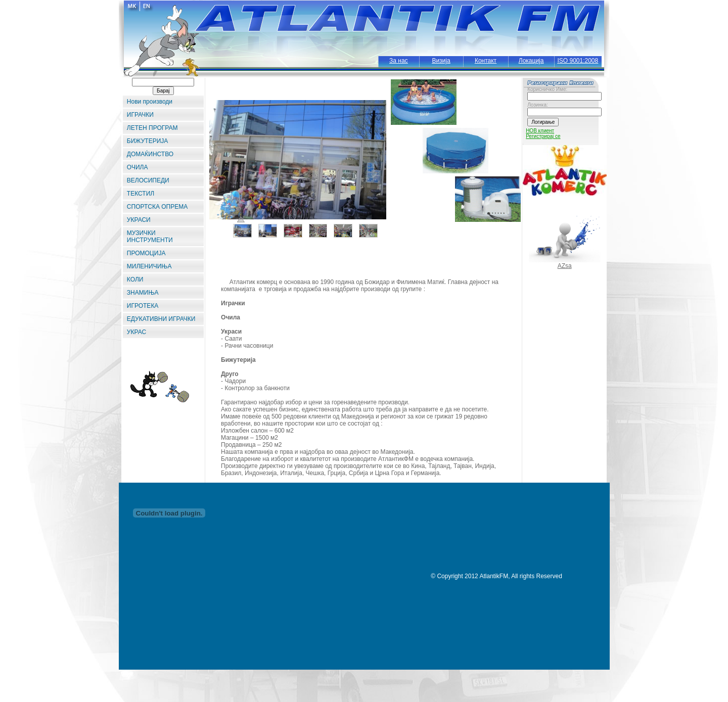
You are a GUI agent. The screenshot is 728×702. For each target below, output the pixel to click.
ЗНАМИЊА (143, 293)
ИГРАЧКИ (140, 115)
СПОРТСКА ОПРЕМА (157, 207)
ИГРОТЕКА (143, 306)
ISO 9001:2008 (578, 61)
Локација (531, 61)
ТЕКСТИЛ (141, 194)
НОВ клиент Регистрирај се (543, 133)
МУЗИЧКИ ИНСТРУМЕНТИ (150, 237)
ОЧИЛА (138, 167)
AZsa (565, 266)
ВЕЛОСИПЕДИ (148, 180)
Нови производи (150, 102)
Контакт (486, 61)
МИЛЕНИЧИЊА (149, 266)
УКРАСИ (139, 220)
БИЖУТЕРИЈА (147, 141)
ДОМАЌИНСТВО (150, 154)
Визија (441, 61)
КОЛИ (135, 279)
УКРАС (136, 332)
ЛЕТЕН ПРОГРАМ (152, 128)
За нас (399, 61)
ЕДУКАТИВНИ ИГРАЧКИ (161, 319)
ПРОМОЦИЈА (146, 253)
